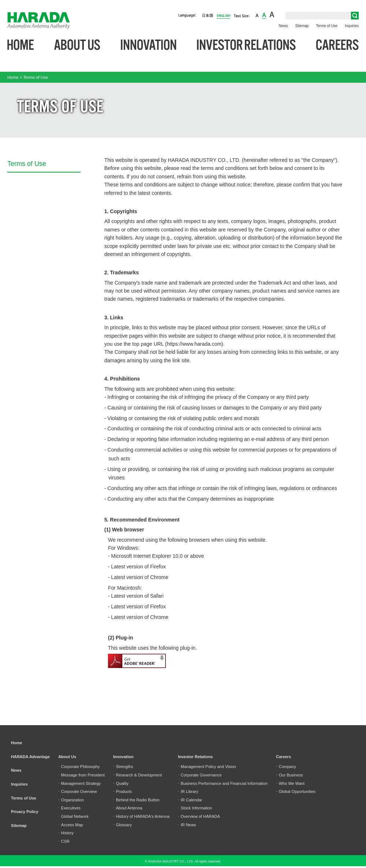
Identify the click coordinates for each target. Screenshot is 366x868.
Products (122, 791)
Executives (69, 808)
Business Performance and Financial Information (223, 783)
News (283, 26)
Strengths (123, 767)
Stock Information (195, 808)
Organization (71, 800)
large (272, 15)
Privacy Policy (25, 812)
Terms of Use (327, 26)
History (66, 833)
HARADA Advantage (30, 757)
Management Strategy (79, 783)
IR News (187, 825)
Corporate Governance (200, 775)
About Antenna (128, 808)
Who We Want (290, 783)
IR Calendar (190, 800)
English (223, 15)
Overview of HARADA (199, 816)
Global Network (73, 816)
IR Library (188, 791)
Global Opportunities (296, 791)
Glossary (122, 825)
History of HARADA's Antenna (141, 816)
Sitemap (302, 26)
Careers (337, 45)
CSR (64, 841)
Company (286, 767)
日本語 (208, 16)
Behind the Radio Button (136, 800)
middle (264, 15)
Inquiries (352, 26)
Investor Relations (246, 45)
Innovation (149, 45)
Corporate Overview (78, 791)
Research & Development (137, 775)
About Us (77, 45)
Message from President (81, 775)
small (257, 15)
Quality (121, 783)
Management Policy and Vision (207, 767)
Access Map (71, 825)
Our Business (290, 775)
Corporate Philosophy (79, 767)
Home (20, 45)
